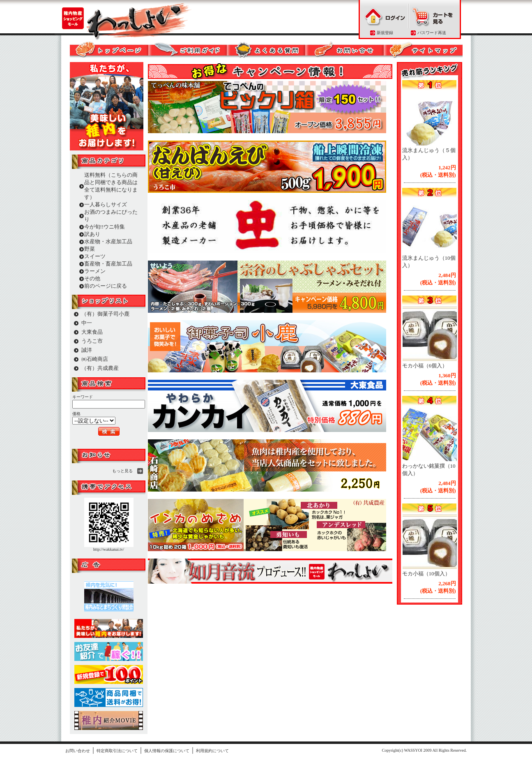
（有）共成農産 (100, 368)
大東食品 (92, 332)
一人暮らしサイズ (106, 204)
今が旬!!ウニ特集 (105, 227)
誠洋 (87, 350)
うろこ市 (92, 341)
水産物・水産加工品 (108, 241)
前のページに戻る (106, 286)
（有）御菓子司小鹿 (105, 314)
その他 (92, 278)
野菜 (90, 249)
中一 (87, 323)
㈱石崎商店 (95, 359)
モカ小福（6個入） (425, 366)
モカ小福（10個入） (426, 574)
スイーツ (95, 256)
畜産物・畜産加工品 (108, 264)
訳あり (92, 234)
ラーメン (95, 271)
